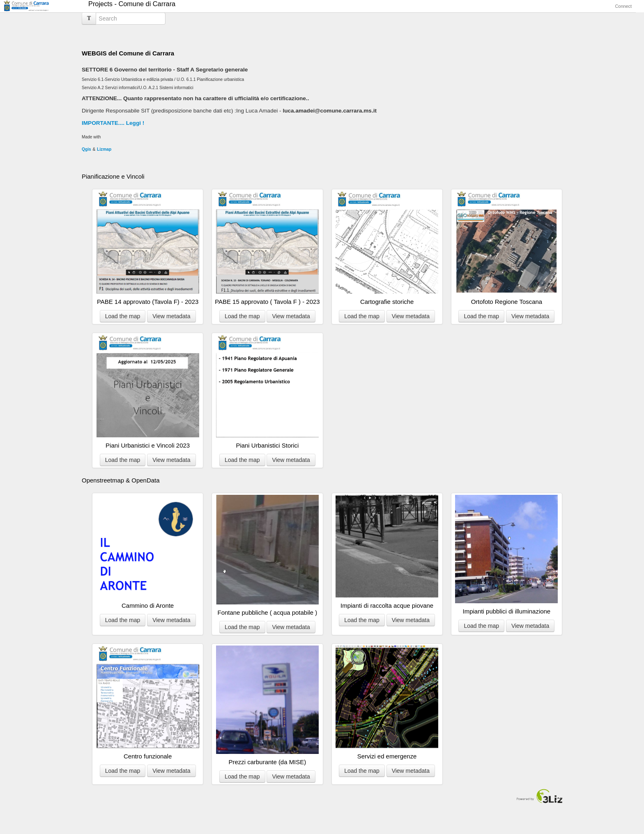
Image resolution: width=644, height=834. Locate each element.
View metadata (171, 316)
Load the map (123, 316)
